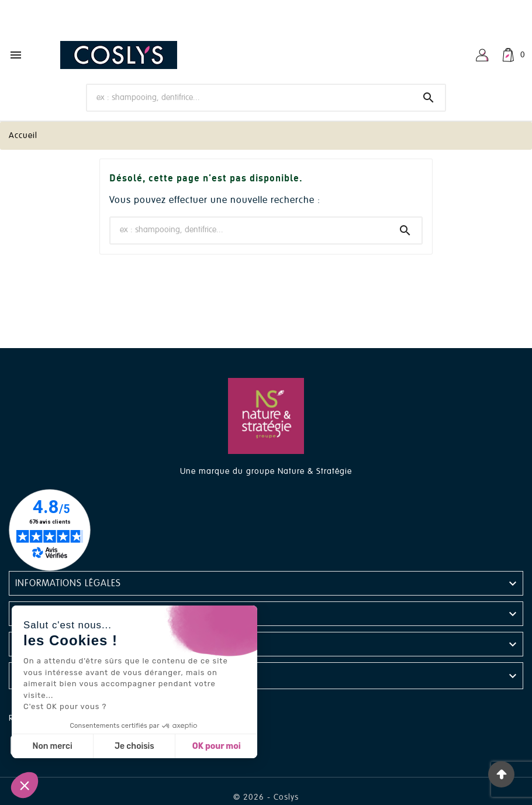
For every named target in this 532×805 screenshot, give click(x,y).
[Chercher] (250, 97)
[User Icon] (482, 55)
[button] (25, 785)
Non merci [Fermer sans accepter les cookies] (52, 746)
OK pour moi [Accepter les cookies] (217, 746)
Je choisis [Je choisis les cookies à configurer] (134, 746)
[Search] (429, 98)
